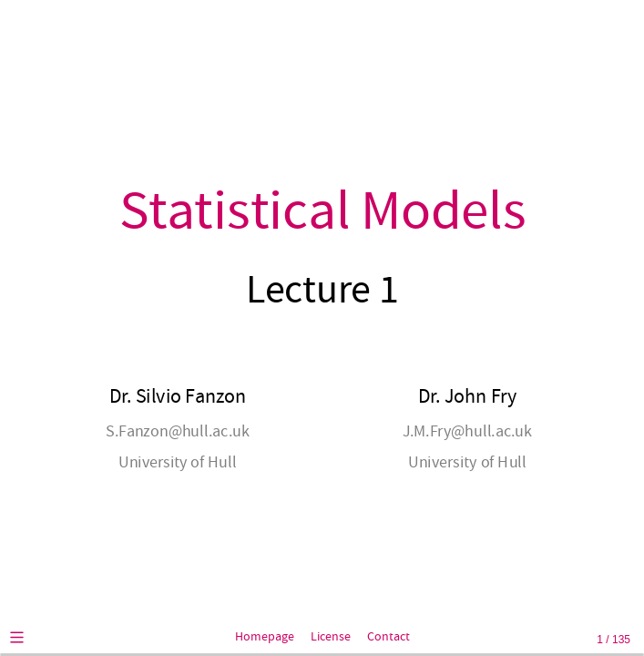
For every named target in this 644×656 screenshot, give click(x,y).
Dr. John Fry (466, 397)
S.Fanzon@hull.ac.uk (178, 431)
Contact (388, 637)
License (331, 637)
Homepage (265, 637)
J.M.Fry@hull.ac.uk (466, 431)
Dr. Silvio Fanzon (177, 397)
